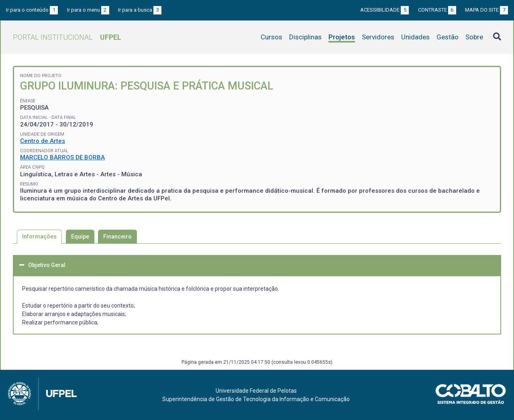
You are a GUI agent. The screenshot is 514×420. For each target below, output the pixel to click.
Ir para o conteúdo (32, 10)
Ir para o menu (88, 10)
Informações (39, 237)
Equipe (80, 237)
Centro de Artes (43, 141)
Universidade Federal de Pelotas (256, 391)
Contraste (437, 10)
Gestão (448, 37)
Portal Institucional (67, 37)
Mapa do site (486, 10)
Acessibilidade (384, 10)
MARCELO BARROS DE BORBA (62, 157)
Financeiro (117, 237)
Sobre (474, 37)
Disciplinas (305, 37)
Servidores (378, 37)
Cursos (271, 37)
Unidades (415, 37)
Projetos (342, 37)
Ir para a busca (140, 10)
